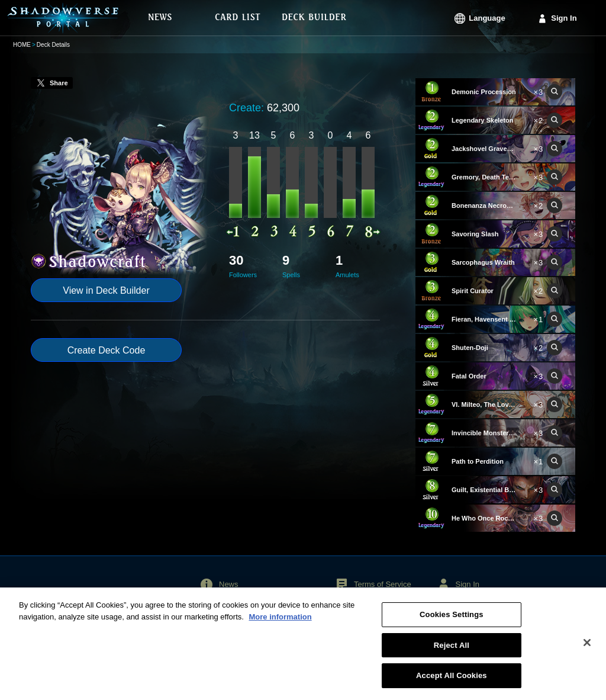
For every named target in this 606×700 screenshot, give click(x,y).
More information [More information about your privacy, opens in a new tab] (280, 624)
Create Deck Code (107, 350)
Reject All (452, 653)
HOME (22, 45)
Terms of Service (383, 584)
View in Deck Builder (106, 290)
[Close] (587, 650)
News (229, 584)
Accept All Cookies (452, 683)
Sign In (564, 18)
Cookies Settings (452, 622)
